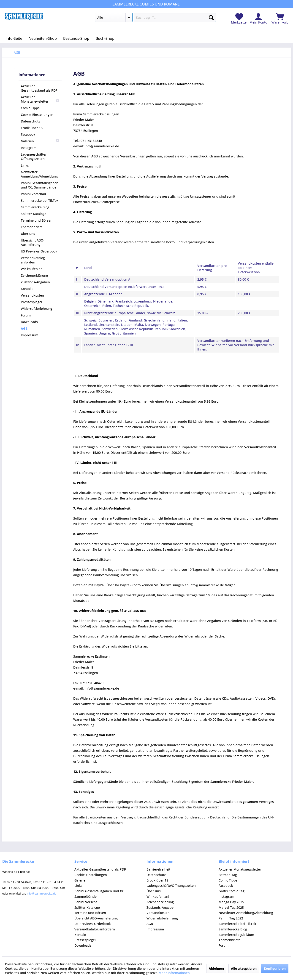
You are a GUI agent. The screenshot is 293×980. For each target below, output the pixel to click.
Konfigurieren (275, 968)
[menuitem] (155, 18)
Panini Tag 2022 (231, 918)
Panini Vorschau (33, 194)
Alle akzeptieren (244, 968)
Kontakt (27, 289)
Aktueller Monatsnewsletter (40, 99)
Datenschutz (30, 121)
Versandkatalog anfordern (33, 260)
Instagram (29, 148)
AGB (24, 328)
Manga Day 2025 (231, 902)
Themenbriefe (32, 227)
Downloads (29, 322)
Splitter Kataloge (34, 214)
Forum (26, 315)
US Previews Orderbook (39, 251)
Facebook (28, 134)
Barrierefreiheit (158, 869)
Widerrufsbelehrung (37, 309)
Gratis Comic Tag (232, 891)
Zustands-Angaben (35, 282)
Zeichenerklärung (34, 275)
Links (25, 165)
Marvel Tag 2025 (231, 907)
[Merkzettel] (239, 19)
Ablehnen (216, 968)
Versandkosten (32, 295)
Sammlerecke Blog (35, 207)
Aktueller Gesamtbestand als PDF (39, 88)
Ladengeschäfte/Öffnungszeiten (34, 157)
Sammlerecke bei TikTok (40, 201)
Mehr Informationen (174, 973)
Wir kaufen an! (32, 269)
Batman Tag (228, 875)
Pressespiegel (31, 302)
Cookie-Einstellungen (37, 115)
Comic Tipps (30, 108)
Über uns (28, 234)
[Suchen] (211, 17)
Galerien (40, 141)
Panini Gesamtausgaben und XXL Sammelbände (40, 185)
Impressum (30, 335)
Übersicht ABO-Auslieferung (33, 242)
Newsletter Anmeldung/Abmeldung (39, 174)
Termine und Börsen (37, 220)
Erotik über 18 (32, 128)
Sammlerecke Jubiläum (236, 935)
